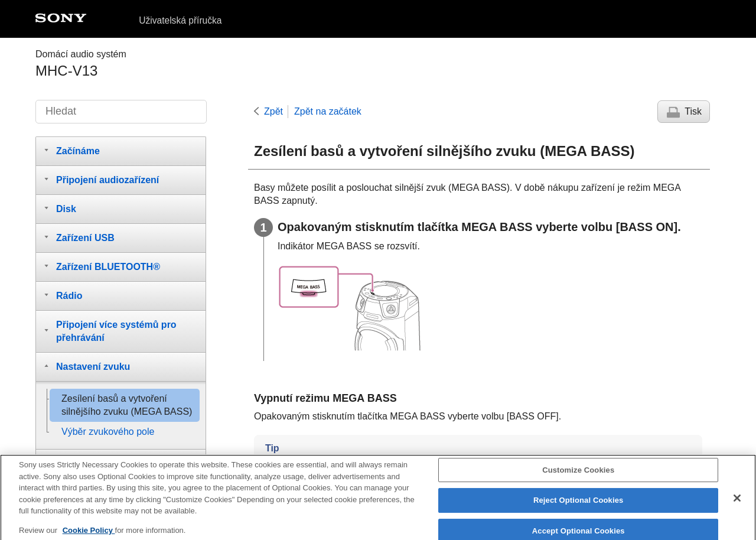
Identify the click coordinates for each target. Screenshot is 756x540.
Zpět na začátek (328, 111)
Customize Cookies (578, 475)
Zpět (273, 111)
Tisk (693, 111)
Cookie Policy (89, 535)
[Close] (737, 503)
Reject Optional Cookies (579, 505)
